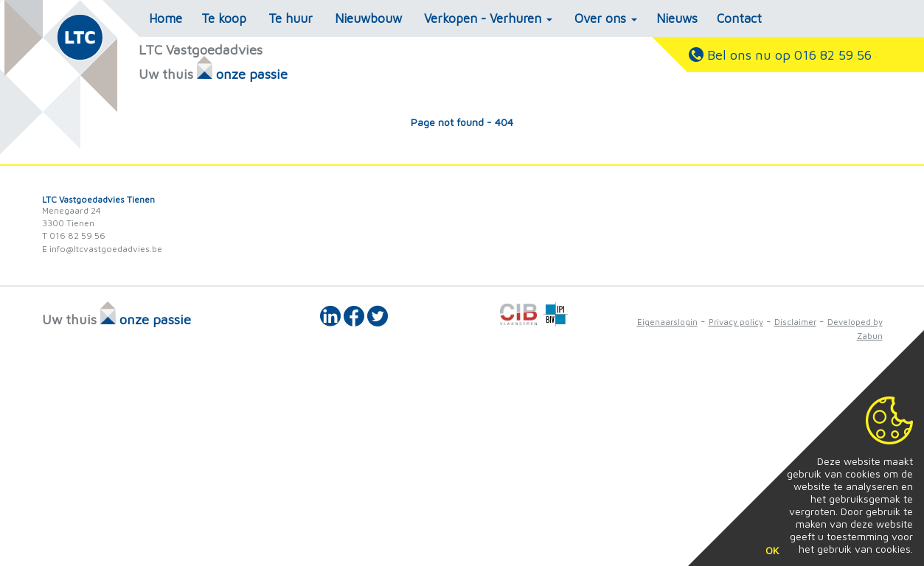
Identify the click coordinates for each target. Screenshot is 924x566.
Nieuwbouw (368, 18)
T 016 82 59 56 (74, 235)
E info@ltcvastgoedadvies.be (102, 249)
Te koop (224, 18)
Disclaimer (795, 322)
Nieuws (677, 18)
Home (166, 18)
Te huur (291, 18)
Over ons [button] (606, 18)
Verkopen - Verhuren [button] (488, 18)
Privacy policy (736, 322)
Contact (739, 18)
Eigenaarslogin (667, 322)
